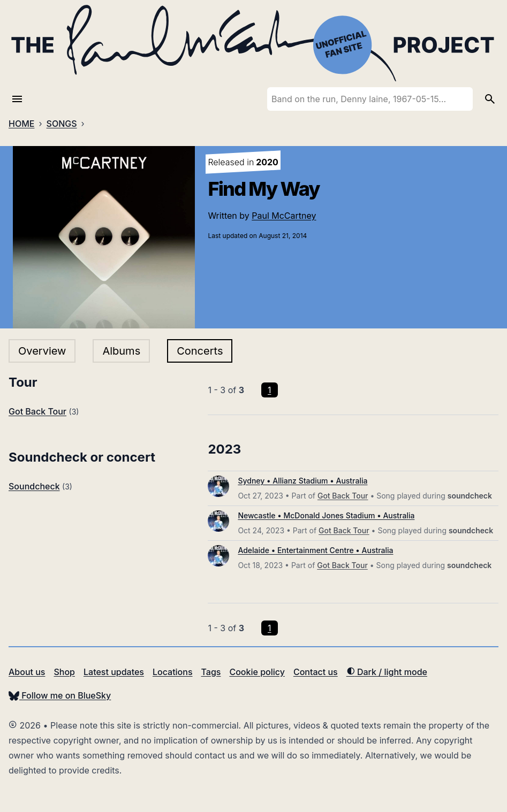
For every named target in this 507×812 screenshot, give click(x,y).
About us (27, 672)
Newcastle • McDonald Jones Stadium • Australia (326, 515)
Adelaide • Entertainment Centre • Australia (315, 550)
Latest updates (114, 672)
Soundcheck (34, 486)
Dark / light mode (387, 672)
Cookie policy (257, 672)
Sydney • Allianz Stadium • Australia (302, 481)
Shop (64, 672)
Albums (121, 351)
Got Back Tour (37, 411)
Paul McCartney (284, 216)
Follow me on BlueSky (60, 695)
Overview (42, 351)
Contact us (316, 672)
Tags (211, 672)
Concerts (200, 351)
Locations (173, 672)
